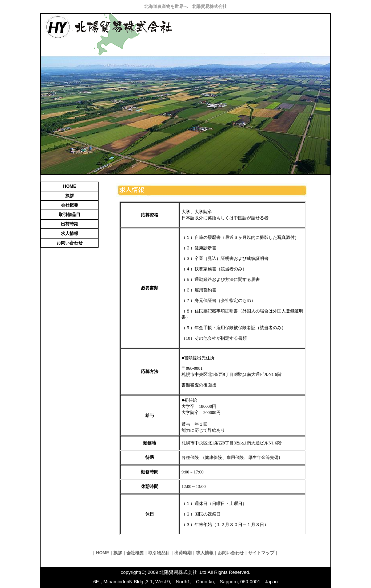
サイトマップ (261, 553)
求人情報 (70, 233)
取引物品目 (70, 215)
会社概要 (70, 205)
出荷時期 (70, 224)
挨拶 (70, 196)
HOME (70, 186)
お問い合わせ (70, 243)
